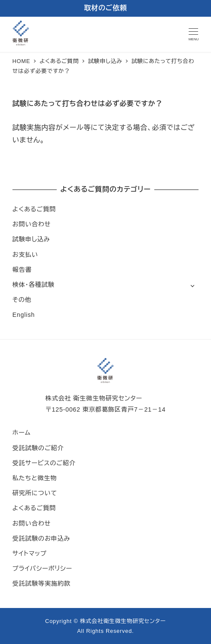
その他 (22, 300)
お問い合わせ (32, 224)
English (24, 315)
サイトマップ (30, 554)
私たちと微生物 (35, 478)
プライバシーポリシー (42, 569)
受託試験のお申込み (41, 539)
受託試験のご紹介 (38, 448)
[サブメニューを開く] (192, 285)
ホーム (22, 433)
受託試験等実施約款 (41, 584)
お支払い (25, 255)
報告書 (22, 270)
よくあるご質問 (34, 209)
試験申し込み (31, 239)
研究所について (35, 493)
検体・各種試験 (34, 285)
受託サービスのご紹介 (44, 463)
